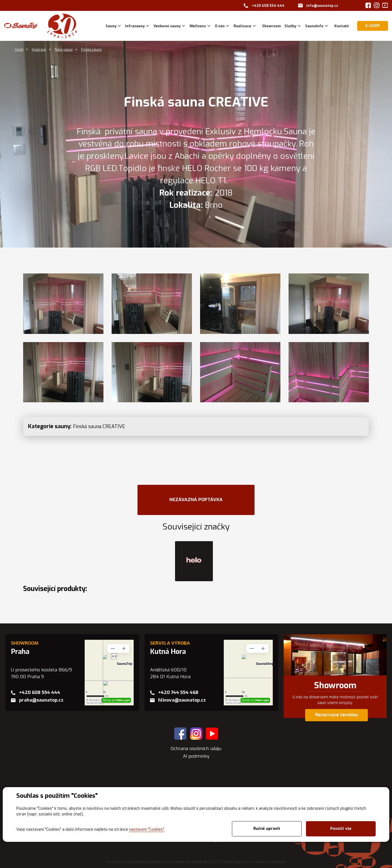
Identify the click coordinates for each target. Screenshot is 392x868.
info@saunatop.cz (322, 6)
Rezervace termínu (336, 715)
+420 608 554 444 (268, 6)
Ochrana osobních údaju (196, 749)
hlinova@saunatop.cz (182, 700)
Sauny (111, 26)
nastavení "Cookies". (147, 829)
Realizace (242, 26)
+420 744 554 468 (178, 692)
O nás (220, 26)
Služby (290, 26)
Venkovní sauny (167, 26)
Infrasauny (135, 26)
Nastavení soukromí (271, 862)
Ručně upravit (267, 829)
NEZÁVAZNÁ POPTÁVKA (196, 500)
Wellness (198, 26)
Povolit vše (341, 829)
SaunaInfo (314, 26)
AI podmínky (196, 756)
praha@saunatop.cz (41, 700)
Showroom (335, 686)
